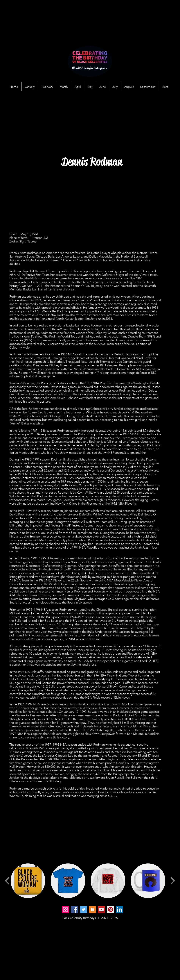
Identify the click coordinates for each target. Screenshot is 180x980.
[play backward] (7, 881)
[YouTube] (101, 910)
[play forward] (173, 881)
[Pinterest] (110, 910)
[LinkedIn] (119, 910)
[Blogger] (92, 910)
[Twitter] (83, 910)
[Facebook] (74, 910)
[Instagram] (65, 910)
